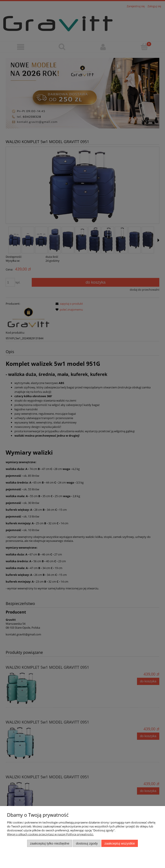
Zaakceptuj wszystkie (120, 843)
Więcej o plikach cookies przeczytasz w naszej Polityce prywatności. (50, 834)
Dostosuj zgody (87, 843)
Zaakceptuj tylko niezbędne (50, 843)
